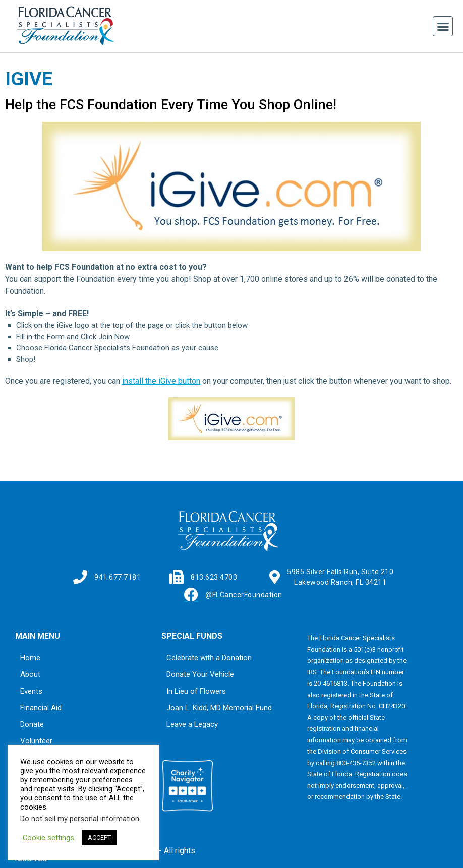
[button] (443, 26)
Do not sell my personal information (80, 819)
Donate (32, 724)
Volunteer (36, 741)
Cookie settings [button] (48, 838)
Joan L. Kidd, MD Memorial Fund (219, 708)
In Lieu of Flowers (196, 691)
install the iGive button (161, 381)
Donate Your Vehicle (200, 674)
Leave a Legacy (192, 724)
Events (31, 691)
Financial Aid (41, 708)
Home (30, 658)
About (30, 674)
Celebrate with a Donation (209, 658)
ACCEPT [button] (99, 838)
